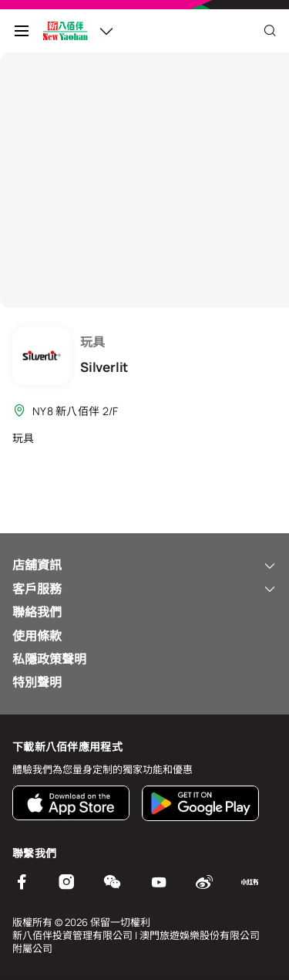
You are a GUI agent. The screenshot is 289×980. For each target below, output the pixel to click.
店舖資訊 (144, 565)
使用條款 (37, 636)
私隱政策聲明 (49, 659)
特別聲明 (37, 682)
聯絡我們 (37, 612)
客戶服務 (144, 589)
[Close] (270, 31)
